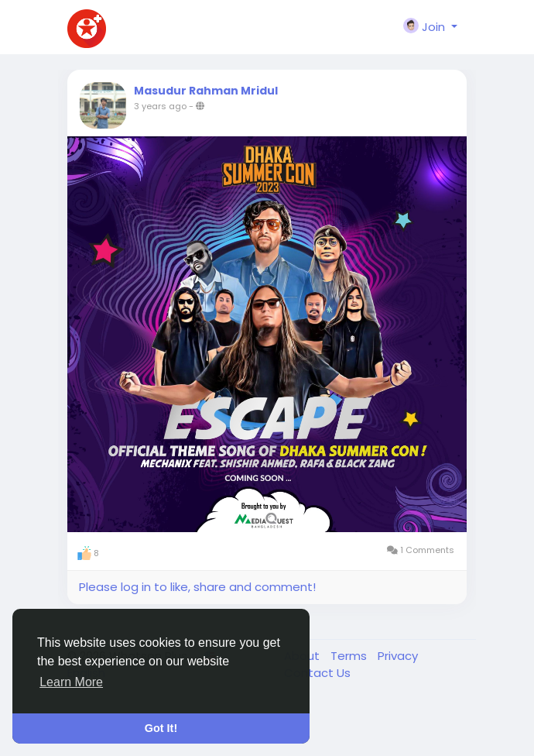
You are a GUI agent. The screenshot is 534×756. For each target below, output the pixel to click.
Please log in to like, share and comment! (197, 587)
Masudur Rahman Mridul (206, 91)
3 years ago (160, 106)
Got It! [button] (161, 728)
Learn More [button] (71, 682)
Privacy (398, 656)
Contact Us (317, 673)
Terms (350, 656)
